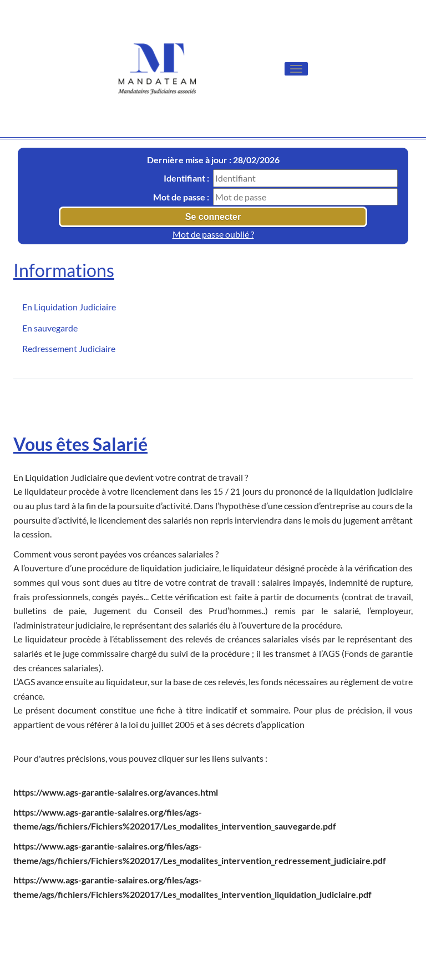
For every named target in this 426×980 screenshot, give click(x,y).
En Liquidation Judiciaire (69, 307)
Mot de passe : (181, 197)
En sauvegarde (50, 328)
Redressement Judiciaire (69, 348)
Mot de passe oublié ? (213, 234)
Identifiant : (186, 178)
